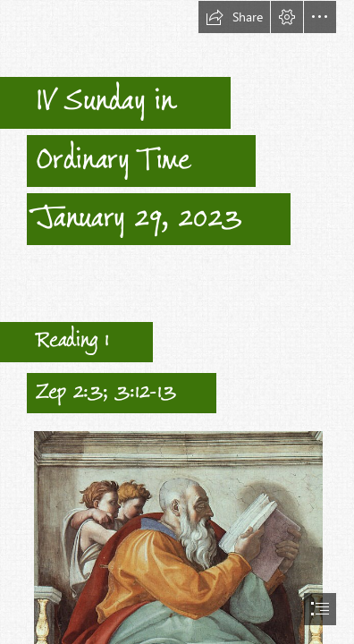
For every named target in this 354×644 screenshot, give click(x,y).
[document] (177, 322)
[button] (234, 17)
